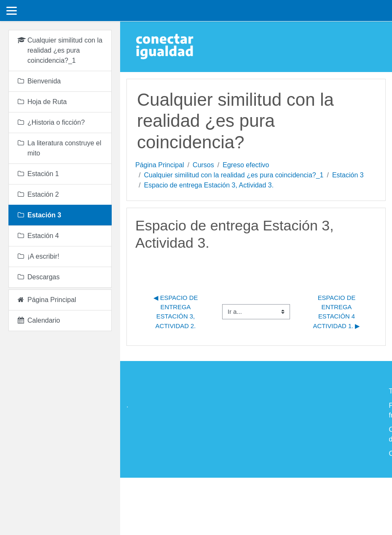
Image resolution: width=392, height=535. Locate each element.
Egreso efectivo (246, 165)
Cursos (203, 165)
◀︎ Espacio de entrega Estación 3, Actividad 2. (177, 312)
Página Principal (160, 165)
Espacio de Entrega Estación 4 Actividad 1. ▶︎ (337, 312)
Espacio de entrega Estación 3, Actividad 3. (209, 185)
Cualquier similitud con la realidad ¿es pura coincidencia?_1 (234, 175)
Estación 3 (348, 175)
